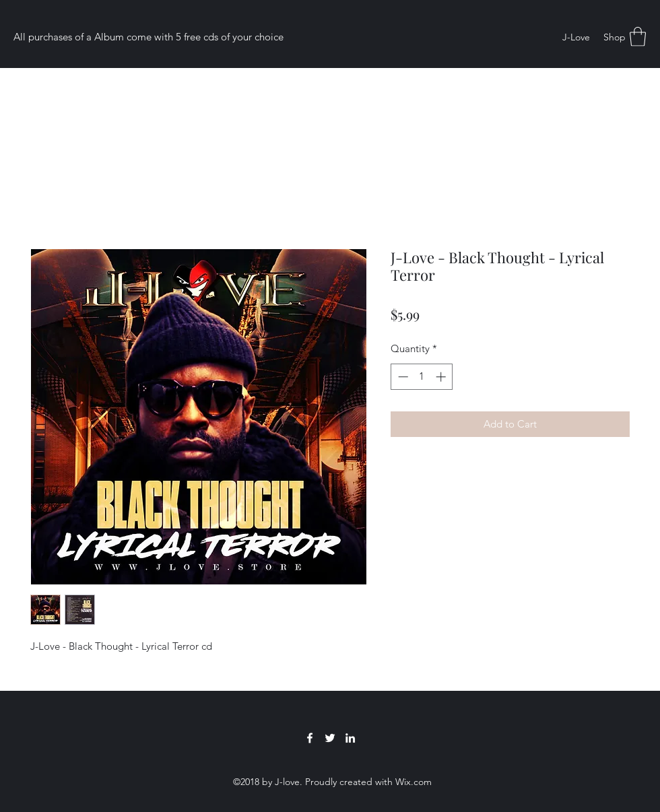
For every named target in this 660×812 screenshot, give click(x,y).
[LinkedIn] (350, 738)
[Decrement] (402, 377)
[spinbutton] (422, 377)
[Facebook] (310, 738)
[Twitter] (330, 738)
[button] (638, 37)
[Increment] (442, 377)
